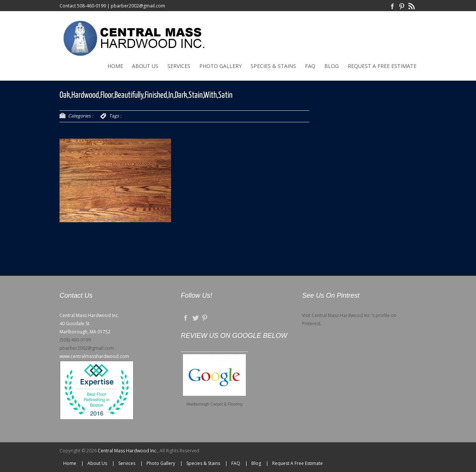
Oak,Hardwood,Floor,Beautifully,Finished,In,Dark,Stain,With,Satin (146, 95)
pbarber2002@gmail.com (138, 6)
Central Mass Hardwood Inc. (128, 451)
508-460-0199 (91, 6)
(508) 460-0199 (75, 340)
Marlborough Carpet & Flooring (214, 404)
